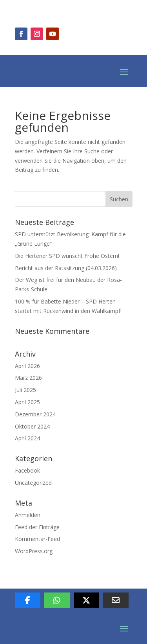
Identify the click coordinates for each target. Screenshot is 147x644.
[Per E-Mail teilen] (116, 600)
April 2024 (27, 438)
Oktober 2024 (32, 426)
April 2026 (27, 366)
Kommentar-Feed (37, 539)
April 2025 (27, 402)
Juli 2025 (25, 390)
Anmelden (28, 515)
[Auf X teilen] (86, 600)
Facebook (27, 470)
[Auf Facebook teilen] (28, 600)
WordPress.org (34, 551)
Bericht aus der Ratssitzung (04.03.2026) (66, 268)
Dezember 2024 (35, 414)
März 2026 (28, 378)
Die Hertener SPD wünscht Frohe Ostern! (67, 256)
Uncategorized (33, 483)
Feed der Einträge (37, 527)
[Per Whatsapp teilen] (57, 600)
